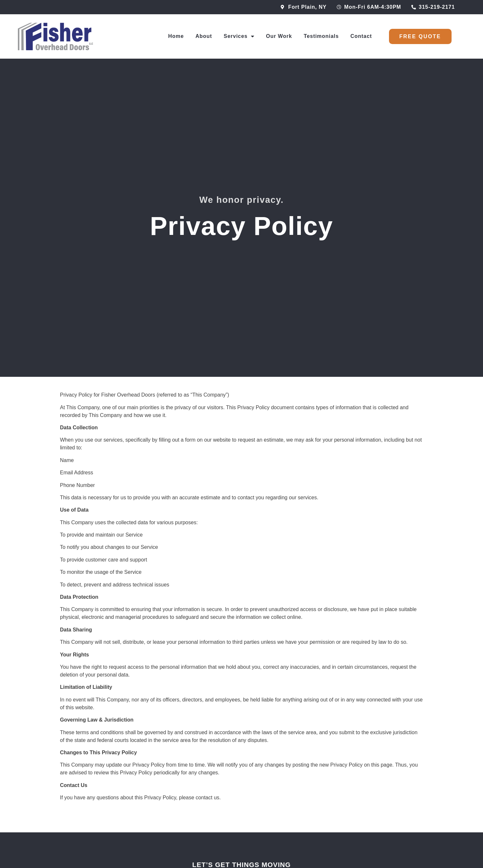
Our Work (279, 36)
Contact (361, 36)
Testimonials (321, 36)
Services (239, 36)
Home (176, 36)
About (204, 36)
